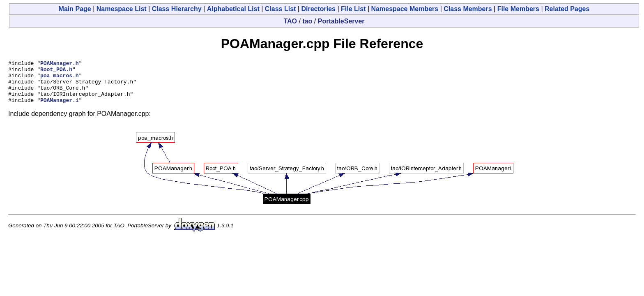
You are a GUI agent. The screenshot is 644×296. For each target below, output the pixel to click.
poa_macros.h (60, 79)
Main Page (75, 9)
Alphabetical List (233, 9)
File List (353, 9)
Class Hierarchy (177, 9)
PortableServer (341, 21)
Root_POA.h (56, 72)
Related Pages (567, 9)
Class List (281, 9)
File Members (518, 9)
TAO (290, 21)
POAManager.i (60, 109)
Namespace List (122, 9)
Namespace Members (405, 9)
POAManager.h (60, 64)
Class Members (468, 9)
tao (307, 21)
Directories (318, 9)
